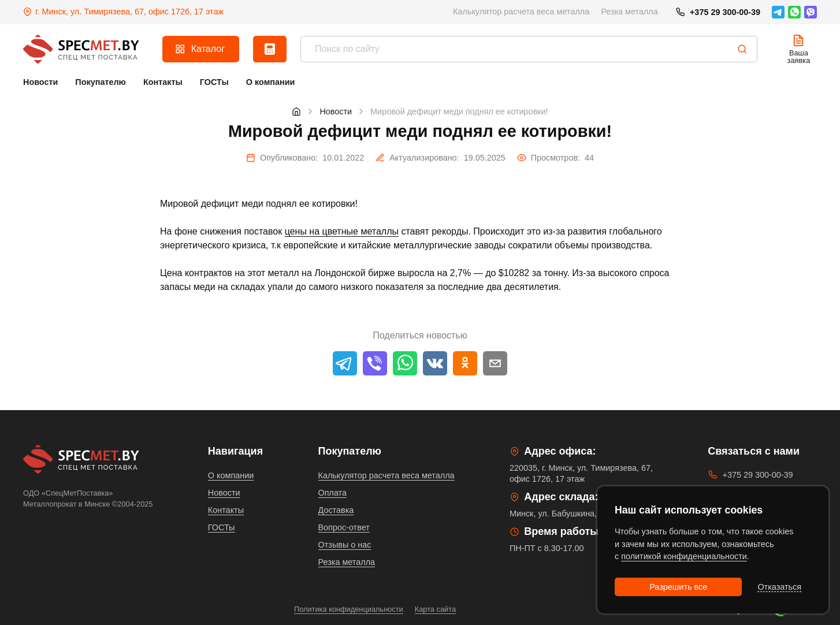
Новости (224, 493)
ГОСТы (222, 527)
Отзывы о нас (345, 545)
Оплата (333, 493)
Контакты (226, 510)
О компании (231, 475)
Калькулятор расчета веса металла (521, 12)
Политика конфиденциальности (349, 609)
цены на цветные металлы (342, 231)
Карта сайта (435, 609)
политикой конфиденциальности (684, 556)
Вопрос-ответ (344, 527)
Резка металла (629, 12)
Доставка (336, 510)
